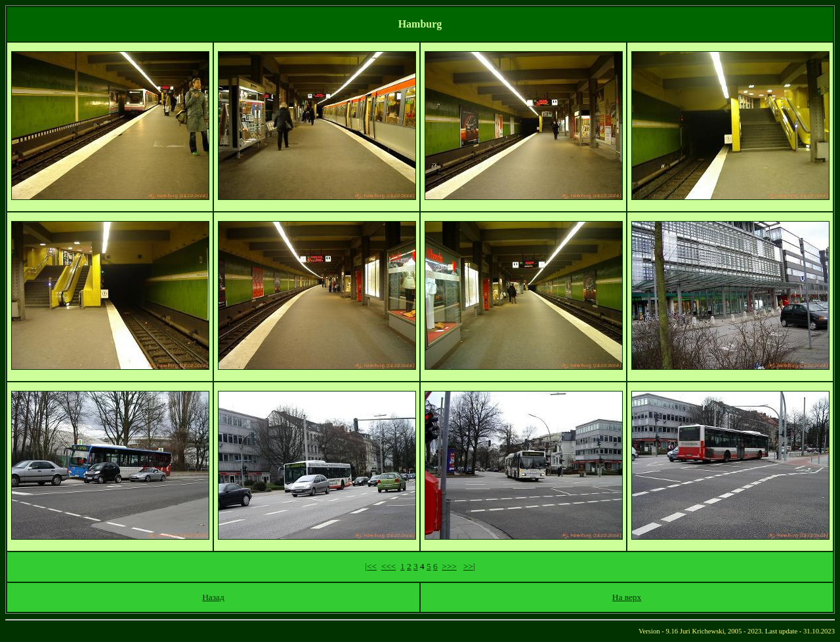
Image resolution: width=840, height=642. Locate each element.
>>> (449, 566)
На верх (627, 597)
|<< (371, 566)
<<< (389, 566)
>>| (469, 566)
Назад (213, 597)
